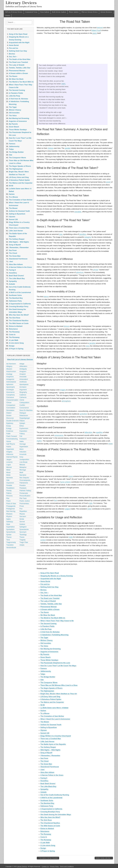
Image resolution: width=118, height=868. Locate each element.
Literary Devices (21, 3)
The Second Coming (48, 624)
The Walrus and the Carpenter (52, 702)
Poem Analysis (45, 12)
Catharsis (23, 397)
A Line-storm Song (48, 845)
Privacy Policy (54, 866)
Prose (22, 506)
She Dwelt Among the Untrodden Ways (56, 815)
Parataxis (23, 488)
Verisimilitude (11, 548)
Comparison (11, 405)
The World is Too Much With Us (53, 618)
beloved (100, 28)
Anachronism (11, 371)
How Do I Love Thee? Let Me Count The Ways (58, 666)
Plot (8, 498)
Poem (9, 501)
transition (83, 234)
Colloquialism (24, 403)
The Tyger (44, 638)
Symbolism (10, 529)
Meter (8, 470)
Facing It (44, 778)
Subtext (22, 524)
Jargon (9, 460)
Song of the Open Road (50, 573)
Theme (9, 537)
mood (110, 444)
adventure (80, 272)
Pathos (9, 493)
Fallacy (22, 434)
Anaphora (10, 377)
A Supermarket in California (51, 809)
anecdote (78, 212)
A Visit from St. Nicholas (50, 632)
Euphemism (24, 428)
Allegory (9, 366)
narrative (92, 343)
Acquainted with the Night (51, 579)
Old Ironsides (46, 643)
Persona (9, 496)
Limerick (9, 462)
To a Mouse (45, 713)
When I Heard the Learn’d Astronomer (55, 719)
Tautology (23, 535)
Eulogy (9, 428)
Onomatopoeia (25, 480)
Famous (44, 668)
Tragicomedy (11, 542)
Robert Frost (96, 30)
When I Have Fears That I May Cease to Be (57, 621)
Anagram (23, 371)
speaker (68, 148)
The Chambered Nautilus (50, 823)
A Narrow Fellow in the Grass (52, 775)
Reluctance (45, 831)
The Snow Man (46, 764)
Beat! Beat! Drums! (48, 784)
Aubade (43, 792)
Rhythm (9, 516)
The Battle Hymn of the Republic (53, 744)
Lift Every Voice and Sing (50, 697)
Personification (25, 496)
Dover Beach (46, 657)
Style (8, 524)
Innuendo (23, 454)
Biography (23, 392)
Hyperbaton (24, 447)
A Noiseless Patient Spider (51, 699)
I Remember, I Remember (50, 756)
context (43, 540)
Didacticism (24, 416)
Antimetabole (11, 382)
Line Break (23, 462)
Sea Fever (44, 758)
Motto (8, 475)
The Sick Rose (46, 820)
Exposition (23, 431)
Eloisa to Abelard (47, 829)
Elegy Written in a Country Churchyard (56, 736)
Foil (21, 436)
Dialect (9, 413)
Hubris (9, 447)
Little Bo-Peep (46, 629)
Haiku (22, 441)
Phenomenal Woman (49, 607)
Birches (43, 590)
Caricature (10, 397)
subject (67, 509)
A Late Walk (45, 843)
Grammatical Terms (31, 12)
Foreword (23, 439)
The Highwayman (47, 691)
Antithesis (23, 382)
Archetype (10, 390)
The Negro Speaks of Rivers (51, 688)
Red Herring (11, 511)
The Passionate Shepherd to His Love (55, 663)
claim (63, 84)
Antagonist (10, 379)
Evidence (10, 431)
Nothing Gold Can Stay (49, 587)
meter (89, 509)
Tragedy (23, 540)
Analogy (9, 374)
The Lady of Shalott (48, 601)
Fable (8, 434)
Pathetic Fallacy (25, 491)
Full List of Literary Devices (14, 12)
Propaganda (11, 506)
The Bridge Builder (48, 677)
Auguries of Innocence (49, 652)
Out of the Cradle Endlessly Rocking (55, 795)
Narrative (23, 475)
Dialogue (23, 413)
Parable (9, 485)
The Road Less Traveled (50, 598)
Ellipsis (22, 421)
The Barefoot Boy (47, 803)
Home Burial (45, 581)
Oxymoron (10, 483)
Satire (9, 519)
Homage (23, 444)
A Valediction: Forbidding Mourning (54, 635)
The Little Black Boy (48, 786)
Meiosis (22, 465)
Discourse (10, 418)
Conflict (22, 405)
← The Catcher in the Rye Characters (48, 858)
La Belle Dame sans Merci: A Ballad (54, 708)
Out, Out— (45, 593)
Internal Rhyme (12, 457)
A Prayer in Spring (48, 851)
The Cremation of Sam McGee (52, 716)
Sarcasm (23, 516)
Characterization (12, 400)
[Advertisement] (75, 49)
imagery (63, 390)
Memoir (9, 467)
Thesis (22, 537)
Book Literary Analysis (59, 12)
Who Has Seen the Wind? (50, 817)
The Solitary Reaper (48, 747)
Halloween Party (47, 806)
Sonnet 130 (45, 733)
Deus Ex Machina (26, 410)
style (91, 503)
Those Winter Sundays (49, 660)
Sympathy (44, 789)
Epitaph (22, 423)
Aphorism (10, 384)
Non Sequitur (24, 478)
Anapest (23, 374)
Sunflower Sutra (47, 801)
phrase (96, 270)
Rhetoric (9, 514)
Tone (8, 540)
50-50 (43, 705)
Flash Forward (12, 436)
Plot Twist (23, 498)
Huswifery (44, 781)
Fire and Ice (45, 584)
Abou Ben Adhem (47, 772)
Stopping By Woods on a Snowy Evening (57, 576)
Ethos (22, 426)
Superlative (11, 527)
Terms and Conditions (67, 866)
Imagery (9, 452)
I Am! (42, 770)
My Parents (45, 654)
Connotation (11, 408)
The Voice (44, 646)
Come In (44, 837)
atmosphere (66, 401)
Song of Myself (46, 753)
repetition (99, 432)
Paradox (23, 485)
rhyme (70, 476)
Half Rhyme (11, 444)
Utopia (22, 545)
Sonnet (22, 522)
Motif (21, 472)
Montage (23, 470)
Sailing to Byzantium (49, 727)
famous (67, 326)
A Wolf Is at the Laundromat (51, 798)
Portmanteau (24, 504)
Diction (9, 416)
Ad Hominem (11, 364)
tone (61, 234)
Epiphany (10, 423)
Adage (22, 364)
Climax (9, 403)
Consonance (24, 408)
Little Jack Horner (47, 742)
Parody (9, 491)
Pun (21, 509)
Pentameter (24, 493)
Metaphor (23, 467)
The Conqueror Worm (49, 683)
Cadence (23, 395)
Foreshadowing (12, 439)
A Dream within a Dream (50, 609)
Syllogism (23, 527)
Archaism (23, 387)
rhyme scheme (65, 482)
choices (51, 148)
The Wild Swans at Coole (50, 826)
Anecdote (23, 377)
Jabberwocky (46, 671)
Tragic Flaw (24, 542)
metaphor (88, 237)
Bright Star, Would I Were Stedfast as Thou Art (59, 694)
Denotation (10, 410)
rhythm (39, 441)
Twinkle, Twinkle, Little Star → (104, 858)
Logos (9, 465)
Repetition (23, 511)
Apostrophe (11, 387)
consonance (59, 435)
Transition (10, 545)
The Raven (45, 612)
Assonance (10, 392)
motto (71, 537)
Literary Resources (106, 12)
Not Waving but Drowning (51, 649)
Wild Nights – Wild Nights (50, 750)
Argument (23, 390)
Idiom (22, 449)
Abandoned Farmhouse (50, 767)
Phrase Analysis (74, 12)
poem (95, 33)
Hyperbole (10, 449)
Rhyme (22, 514)
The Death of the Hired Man (51, 595)
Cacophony (11, 395)
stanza (46, 297)
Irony (21, 457)
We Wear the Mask (48, 615)
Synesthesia (11, 532)
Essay (9, 426)
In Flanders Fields (47, 626)
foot (56, 500)
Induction (23, 452)
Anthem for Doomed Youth (51, 725)
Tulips (43, 674)
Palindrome (24, 483)
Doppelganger (25, 418)
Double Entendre (13, 421)
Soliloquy (10, 522)
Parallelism (10, 488)
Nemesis (10, 478)
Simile (22, 519)
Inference (10, 454)
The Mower (45, 722)
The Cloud (44, 761)
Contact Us (45, 866)
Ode (42, 680)
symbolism (83, 414)
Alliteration (23, 366)
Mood (8, 472)
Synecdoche (24, 529)
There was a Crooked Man (51, 739)
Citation (8, 16)
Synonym (23, 532)
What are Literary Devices (90, 12)
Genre (9, 441)
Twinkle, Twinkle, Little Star (51, 604)
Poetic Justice (25, 501)
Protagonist (11, 509)
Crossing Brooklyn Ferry (50, 812)
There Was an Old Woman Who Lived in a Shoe (59, 685)
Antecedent (24, 379)
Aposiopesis (24, 384)
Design (43, 848)
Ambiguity (23, 369)
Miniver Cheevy (47, 640)
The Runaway (46, 834)
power (108, 182)
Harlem (43, 711)
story (88, 346)
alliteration (88, 432)
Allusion (9, 369)
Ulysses (44, 730)
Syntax (9, 535)
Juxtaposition (24, 460)
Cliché (22, 400)
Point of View (11, 504)
